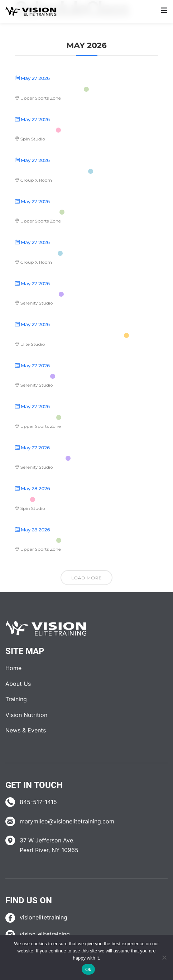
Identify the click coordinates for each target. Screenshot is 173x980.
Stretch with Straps (49, 89)
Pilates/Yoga (36, 294)
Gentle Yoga (35, 540)
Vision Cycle (35, 130)
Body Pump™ (35, 417)
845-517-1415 (38, 802)
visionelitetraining (44, 917)
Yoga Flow (32, 376)
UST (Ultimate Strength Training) (69, 335)
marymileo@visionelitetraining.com (67, 821)
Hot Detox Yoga (39, 458)
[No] (164, 957)
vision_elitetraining (45, 934)
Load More (86, 578)
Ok (88, 969)
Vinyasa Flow (36, 212)
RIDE (22, 499)
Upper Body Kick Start (51, 171)
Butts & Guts (35, 253)
